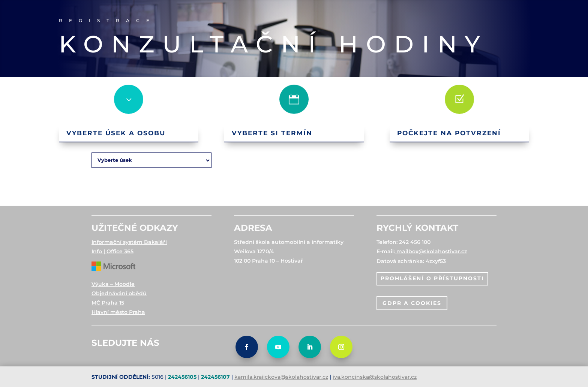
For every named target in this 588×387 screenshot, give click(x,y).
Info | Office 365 (112, 251)
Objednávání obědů (119, 293)
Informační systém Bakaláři (129, 242)
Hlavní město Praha (118, 312)
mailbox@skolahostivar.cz (432, 251)
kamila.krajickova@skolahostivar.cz (281, 377)
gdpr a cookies (412, 303)
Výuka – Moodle (113, 284)
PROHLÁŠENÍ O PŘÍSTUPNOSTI (432, 278)
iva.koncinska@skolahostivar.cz (375, 377)
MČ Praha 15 (108, 303)
